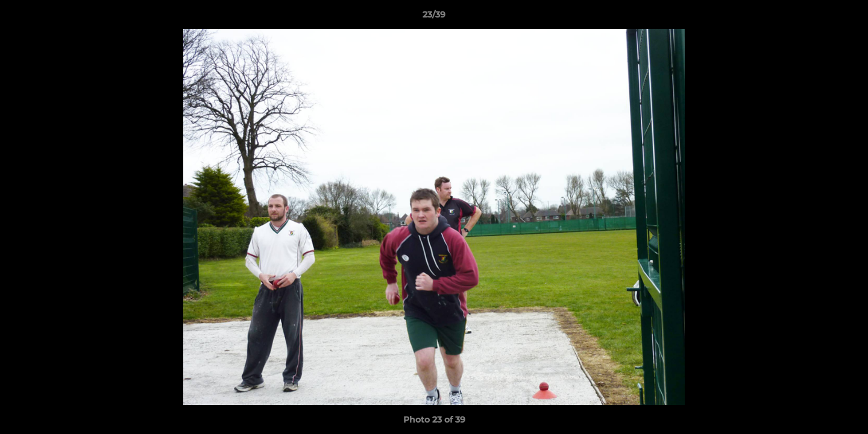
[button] (846, 17)
